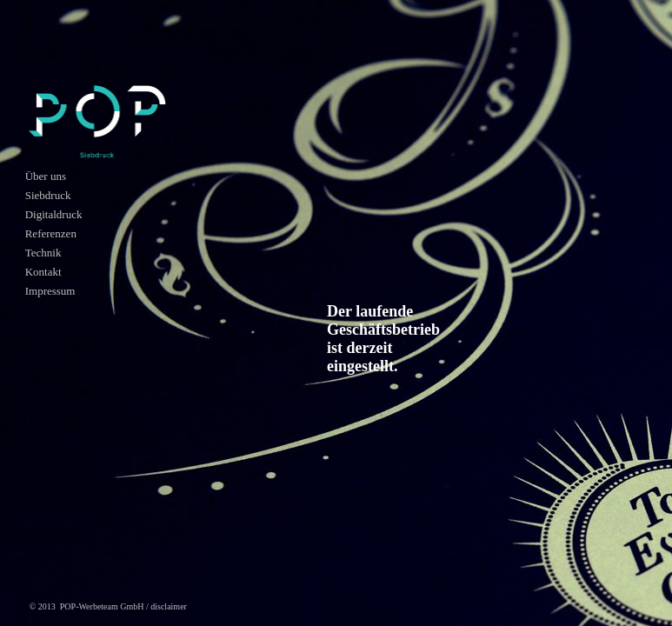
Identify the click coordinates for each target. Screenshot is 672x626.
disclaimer (169, 606)
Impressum (50, 291)
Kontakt (43, 272)
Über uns (46, 176)
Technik (43, 253)
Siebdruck (48, 195)
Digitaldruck (54, 214)
